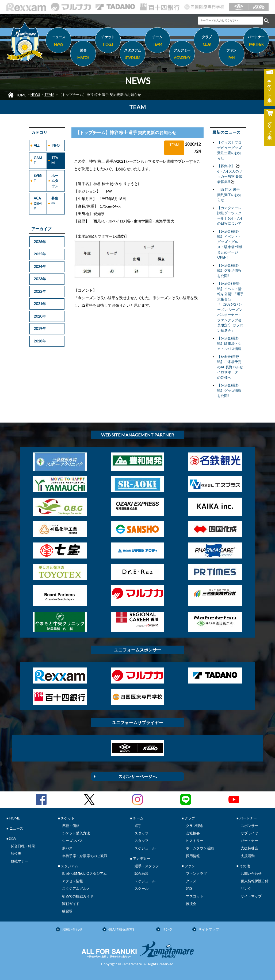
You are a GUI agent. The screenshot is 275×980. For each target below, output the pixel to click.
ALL (37, 145)
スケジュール (145, 848)
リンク (246, 888)
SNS (189, 888)
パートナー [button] (256, 41)
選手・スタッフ (147, 866)
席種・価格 (71, 826)
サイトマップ (251, 896)
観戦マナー (19, 861)
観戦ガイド (71, 904)
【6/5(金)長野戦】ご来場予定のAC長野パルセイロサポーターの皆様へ (230, 367)
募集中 (55, 201)
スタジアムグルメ (76, 888)
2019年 (40, 329)
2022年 (40, 291)
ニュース (58, 41)
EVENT (38, 178)
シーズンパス (72, 841)
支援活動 (248, 856)
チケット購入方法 (76, 833)
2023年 (40, 279)
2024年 (40, 267)
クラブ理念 (195, 826)
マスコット (195, 896)
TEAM (49, 95)
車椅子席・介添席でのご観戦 (85, 856)
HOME (21, 95)
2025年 (40, 254)
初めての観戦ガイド (78, 896)
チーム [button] (157, 41)
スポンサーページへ (137, 776)
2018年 (40, 341)
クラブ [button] (207, 41)
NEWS (35, 95)
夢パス (67, 848)
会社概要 (193, 833)
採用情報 (193, 856)
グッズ (191, 881)
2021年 (40, 304)
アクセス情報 (72, 881)
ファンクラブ (196, 873)
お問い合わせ (251, 873)
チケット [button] (108, 41)
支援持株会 (249, 848)
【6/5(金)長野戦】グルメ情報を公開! (229, 270)
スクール (142, 888)
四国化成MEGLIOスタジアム (84, 873)
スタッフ (142, 833)
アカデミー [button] (182, 55)
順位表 (16, 853)
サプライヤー (251, 833)
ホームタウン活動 (200, 848)
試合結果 (142, 873)
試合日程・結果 (23, 846)
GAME (38, 161)
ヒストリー (195, 841)
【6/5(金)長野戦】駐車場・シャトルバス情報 (229, 343)
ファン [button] (232, 55)
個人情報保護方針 (255, 881)
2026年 (40, 242)
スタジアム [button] (133, 55)
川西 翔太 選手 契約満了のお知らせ (229, 195)
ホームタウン (55, 181)
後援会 (191, 904)
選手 (138, 826)
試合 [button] (83, 55)
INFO (56, 145)
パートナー (249, 841)
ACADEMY (38, 203)
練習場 (67, 911)
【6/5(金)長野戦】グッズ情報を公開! (229, 390)
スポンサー (249, 826)
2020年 (40, 316)
